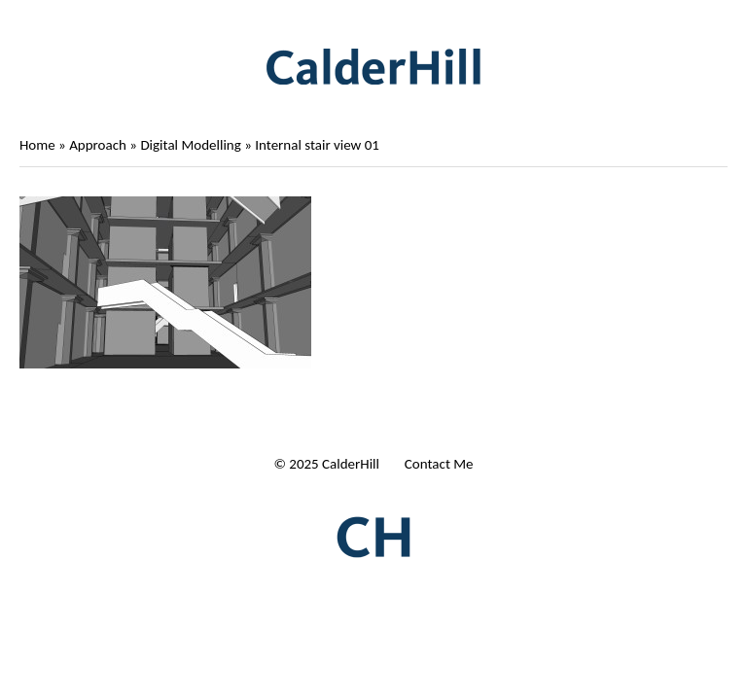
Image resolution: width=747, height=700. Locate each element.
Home (37, 145)
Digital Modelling (190, 145)
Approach (98, 145)
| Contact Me (434, 464)
